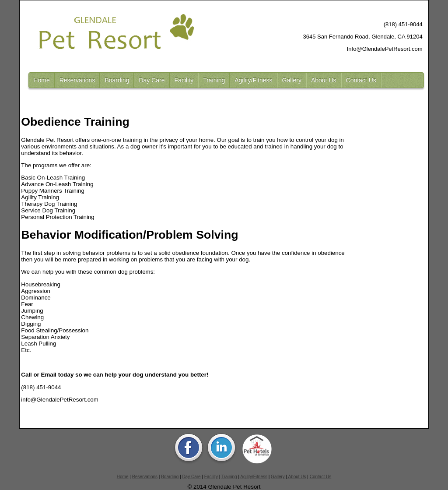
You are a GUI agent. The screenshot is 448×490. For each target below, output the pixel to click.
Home (41, 80)
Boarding (117, 80)
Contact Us (361, 80)
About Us (324, 80)
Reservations (77, 80)
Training (214, 80)
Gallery (292, 80)
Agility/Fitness (253, 80)
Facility (184, 80)
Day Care (152, 80)
